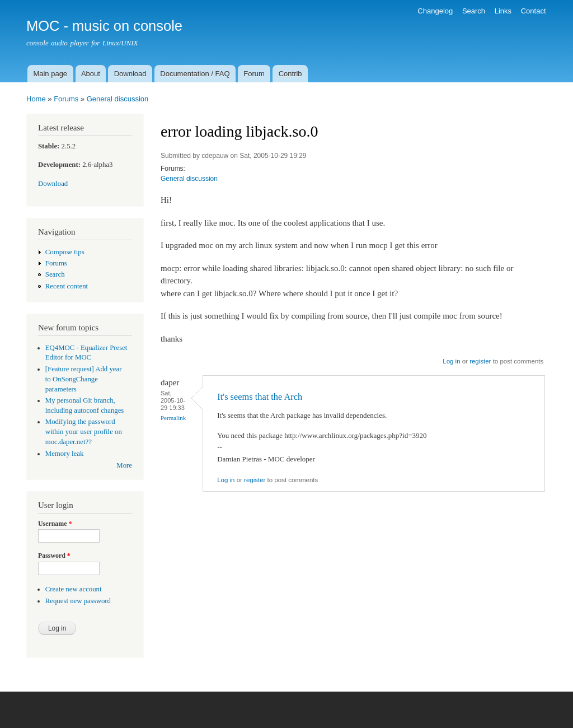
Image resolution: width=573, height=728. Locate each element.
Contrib (290, 74)
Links (503, 11)
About (91, 74)
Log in (451, 361)
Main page (50, 74)
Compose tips (65, 252)
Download (130, 74)
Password (54, 556)
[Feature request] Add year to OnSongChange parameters (84, 379)
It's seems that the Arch (260, 397)
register (480, 361)
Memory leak (65, 454)
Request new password (78, 601)
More (124, 465)
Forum (254, 74)
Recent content (67, 286)
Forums (66, 99)
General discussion (118, 99)
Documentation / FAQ (195, 74)
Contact (534, 11)
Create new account (74, 589)
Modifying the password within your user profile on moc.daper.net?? (84, 432)
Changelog (435, 11)
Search (474, 11)
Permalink (173, 418)
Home (36, 99)
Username (55, 524)
